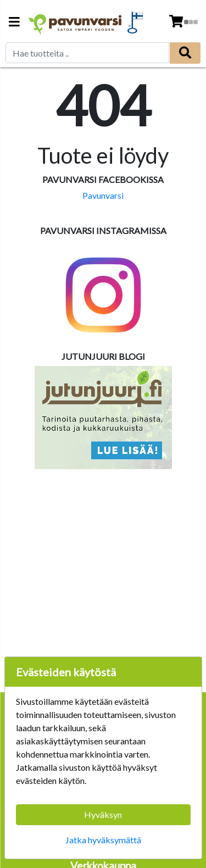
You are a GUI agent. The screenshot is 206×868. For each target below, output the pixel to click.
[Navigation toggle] (14, 23)
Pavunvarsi (103, 195)
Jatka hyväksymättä (103, 840)
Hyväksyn (103, 814)
